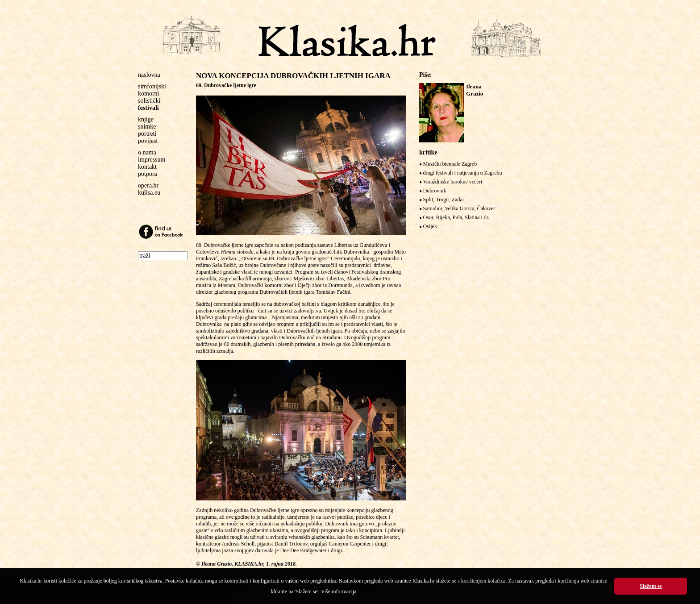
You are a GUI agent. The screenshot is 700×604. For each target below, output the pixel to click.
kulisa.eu (149, 193)
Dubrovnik (435, 191)
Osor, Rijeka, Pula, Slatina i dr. (456, 217)
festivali (148, 108)
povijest (148, 141)
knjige (146, 119)
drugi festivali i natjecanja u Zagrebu (463, 173)
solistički (149, 101)
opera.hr (148, 185)
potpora (148, 174)
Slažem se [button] (651, 586)
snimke (147, 127)
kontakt (147, 167)
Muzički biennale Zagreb (450, 164)
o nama (147, 152)
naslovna (149, 75)
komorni (148, 94)
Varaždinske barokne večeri (453, 182)
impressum (152, 160)
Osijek (430, 226)
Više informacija (339, 592)
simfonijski (152, 86)
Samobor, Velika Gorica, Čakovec (460, 208)
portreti (147, 134)
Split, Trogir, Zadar (444, 200)
